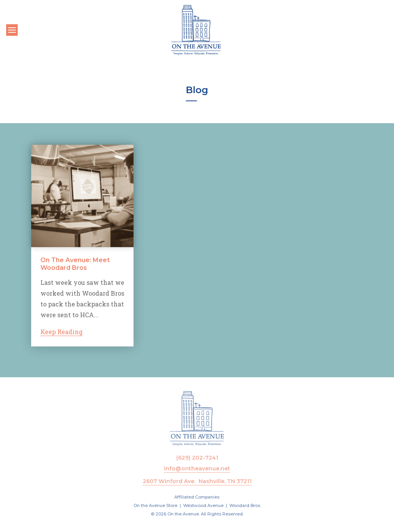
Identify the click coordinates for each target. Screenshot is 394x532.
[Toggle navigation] (12, 30)
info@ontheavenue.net (197, 468)
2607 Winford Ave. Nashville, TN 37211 (197, 481)
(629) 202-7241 (197, 458)
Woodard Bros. (245, 505)
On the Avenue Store (155, 505)
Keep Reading (62, 332)
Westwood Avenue (203, 505)
